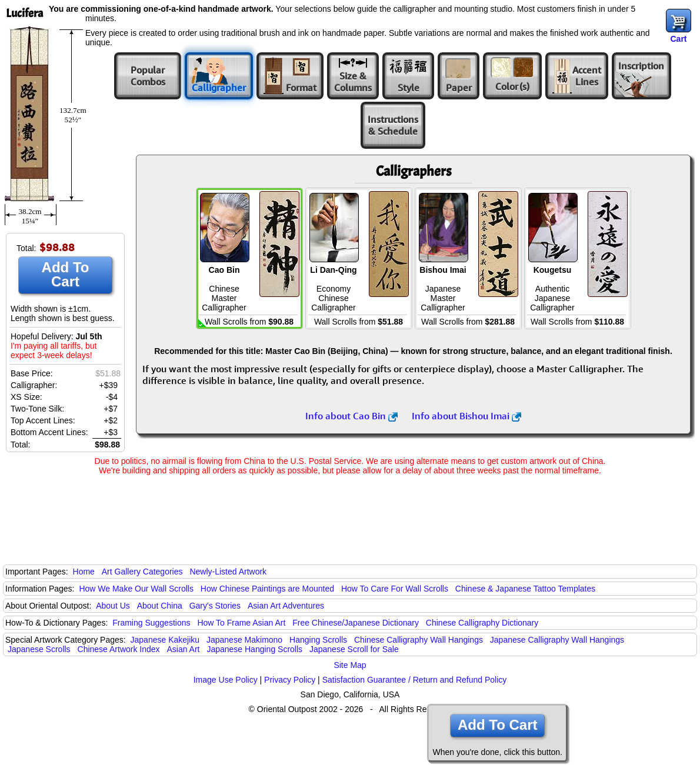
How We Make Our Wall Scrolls (136, 589)
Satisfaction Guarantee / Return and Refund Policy (415, 680)
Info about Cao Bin (351, 416)
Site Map (350, 665)
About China (160, 606)
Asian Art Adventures (286, 606)
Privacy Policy (290, 680)
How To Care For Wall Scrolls (395, 589)
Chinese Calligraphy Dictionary (482, 623)
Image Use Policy (226, 680)
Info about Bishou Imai (466, 416)
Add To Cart (66, 274)
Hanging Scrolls (318, 640)
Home (84, 572)
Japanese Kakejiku (165, 640)
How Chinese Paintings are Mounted (267, 589)
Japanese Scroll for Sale (354, 649)
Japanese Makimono (244, 640)
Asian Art (183, 649)
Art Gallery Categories (142, 572)
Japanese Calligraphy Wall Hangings (557, 640)
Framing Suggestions (151, 623)
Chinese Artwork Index (119, 649)
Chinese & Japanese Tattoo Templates (525, 589)
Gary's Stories (215, 606)
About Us (113, 606)
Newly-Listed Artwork (228, 572)
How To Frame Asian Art (241, 623)
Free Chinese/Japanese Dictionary (356, 623)
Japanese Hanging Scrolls (254, 649)
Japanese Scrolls (39, 649)
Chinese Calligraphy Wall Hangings (419, 640)
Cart (678, 39)
